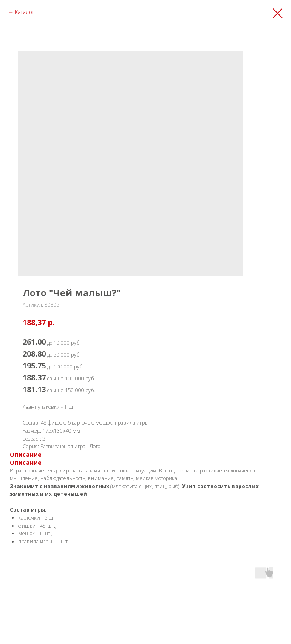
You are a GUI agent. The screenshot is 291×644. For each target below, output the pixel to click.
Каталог (25, 12)
